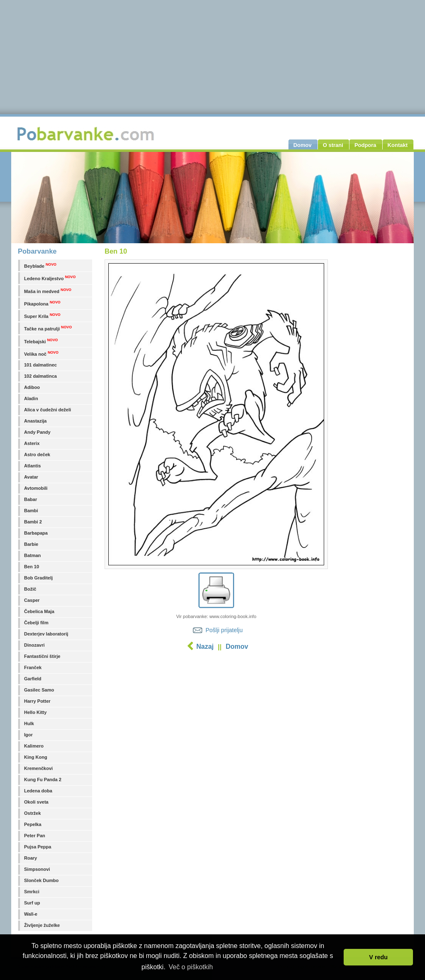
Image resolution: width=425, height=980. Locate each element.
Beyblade (40, 265)
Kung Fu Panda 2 (43, 780)
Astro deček (37, 455)
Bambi (31, 511)
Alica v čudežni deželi (48, 410)
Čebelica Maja (39, 611)
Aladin (31, 398)
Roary (31, 858)
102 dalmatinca (40, 376)
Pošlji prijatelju (224, 630)
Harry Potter (37, 701)
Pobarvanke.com (87, 134)
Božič (30, 589)
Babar (31, 499)
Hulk (29, 723)
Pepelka (33, 824)
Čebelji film (36, 623)
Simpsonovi (37, 869)
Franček (33, 667)
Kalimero (34, 746)
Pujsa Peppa (38, 847)
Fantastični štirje (42, 656)
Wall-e (31, 914)
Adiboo (32, 387)
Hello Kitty (35, 712)
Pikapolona (42, 303)
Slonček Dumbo (41, 880)
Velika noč (41, 353)
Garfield (33, 679)
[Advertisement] (216, 720)
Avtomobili (36, 488)
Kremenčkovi (38, 768)
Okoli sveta (36, 802)
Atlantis (32, 466)
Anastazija (35, 421)
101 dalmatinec (40, 365)
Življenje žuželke (42, 925)
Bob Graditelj (38, 578)
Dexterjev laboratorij (46, 634)
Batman (32, 555)
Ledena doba (38, 791)
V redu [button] (378, 957)
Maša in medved (48, 291)
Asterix (32, 443)
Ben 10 (32, 567)
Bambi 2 (33, 522)
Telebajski (41, 341)
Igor (28, 735)
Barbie (31, 544)
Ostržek (32, 813)
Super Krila (42, 316)
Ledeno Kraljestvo (50, 278)
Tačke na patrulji (48, 328)
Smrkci (32, 892)
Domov (237, 646)
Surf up (32, 903)
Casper (32, 600)
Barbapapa (36, 533)
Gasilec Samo (39, 690)
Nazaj (205, 646)
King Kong (36, 757)
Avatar (31, 477)
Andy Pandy (37, 432)
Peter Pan (35, 836)
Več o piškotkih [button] (191, 967)
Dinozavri (34, 645)
